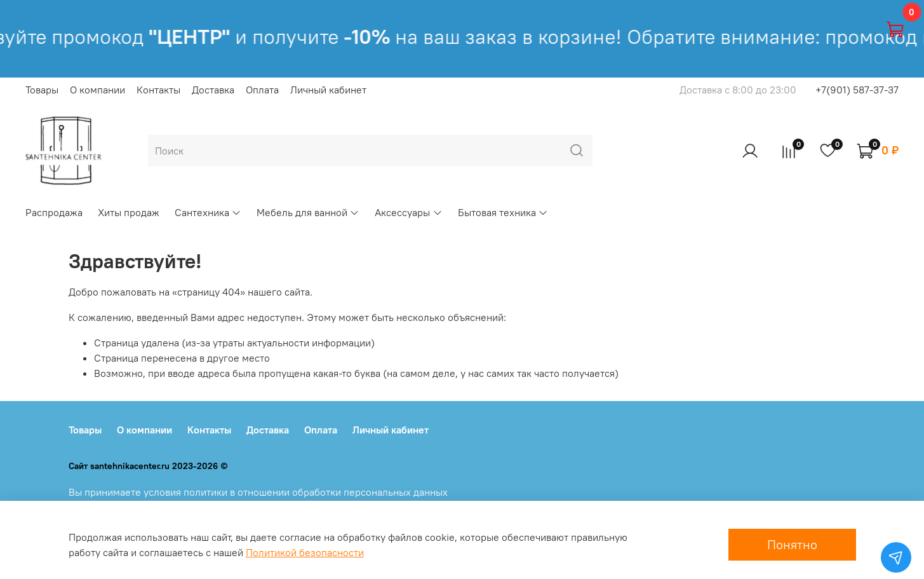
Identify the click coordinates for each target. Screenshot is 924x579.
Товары (42, 90)
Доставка (213, 90)
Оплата (262, 90)
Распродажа (54, 212)
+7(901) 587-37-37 (857, 90)
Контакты (158, 90)
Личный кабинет (328, 90)
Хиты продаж (129, 212)
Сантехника (208, 212)
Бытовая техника (503, 212)
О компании (97, 90)
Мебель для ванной (308, 212)
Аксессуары (408, 212)
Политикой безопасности (305, 552)
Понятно (792, 544)
